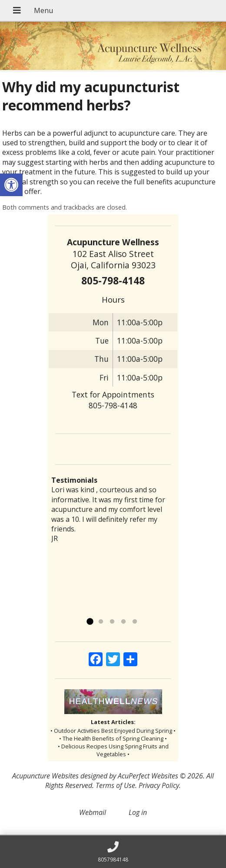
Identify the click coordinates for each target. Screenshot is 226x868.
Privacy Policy (159, 785)
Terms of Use (115, 785)
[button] (11, 185)
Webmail (93, 812)
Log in (138, 812)
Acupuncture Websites (45, 776)
